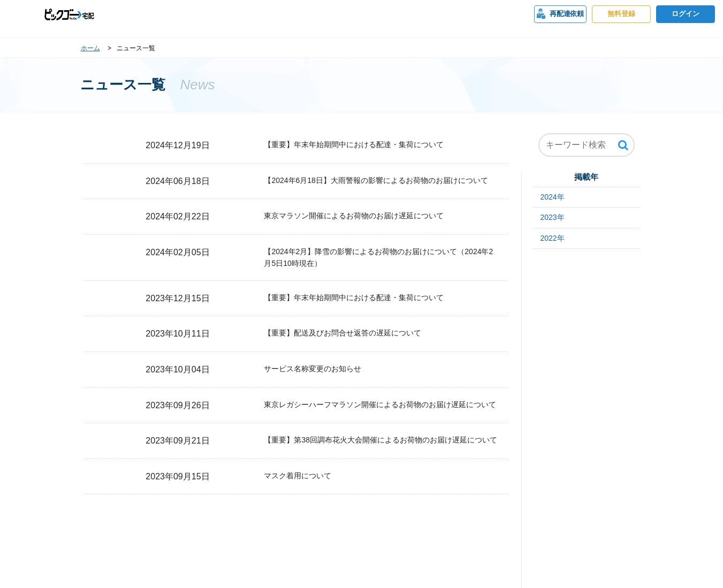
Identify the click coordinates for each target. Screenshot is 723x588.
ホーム (90, 48)
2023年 (553, 217)
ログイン (686, 14)
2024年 (553, 197)
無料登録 (621, 14)
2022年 (553, 238)
